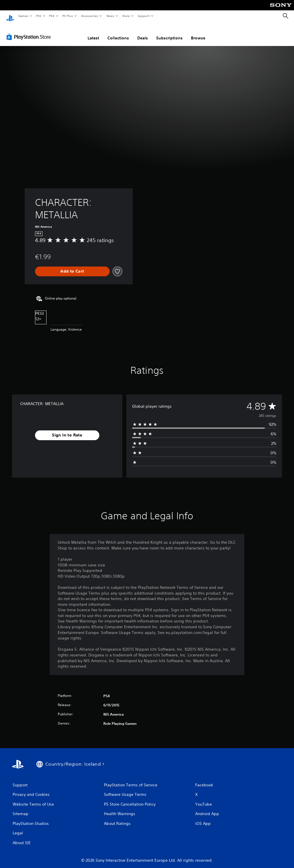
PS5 (39, 16)
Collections (118, 32)
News (110, 16)
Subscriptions (169, 32)
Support (143, 16)
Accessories (89, 16)
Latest (93, 32)
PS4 (52, 16)
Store (126, 16)
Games (23, 16)
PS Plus (68, 16)
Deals (143, 32)
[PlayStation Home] (10, 16)
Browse (198, 32)
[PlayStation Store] (30, 31)
